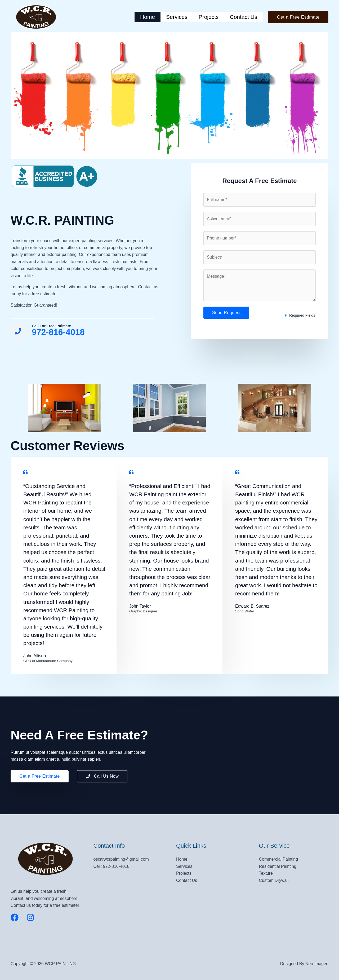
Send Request (226, 313)
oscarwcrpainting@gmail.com (121, 859)
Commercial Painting (279, 859)
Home (148, 17)
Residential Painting (278, 866)
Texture (266, 873)
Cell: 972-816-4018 (111, 866)
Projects (209, 17)
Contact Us (244, 17)
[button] (298, 17)
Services (177, 17)
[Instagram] (30, 917)
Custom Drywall (274, 880)
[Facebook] (15, 917)
